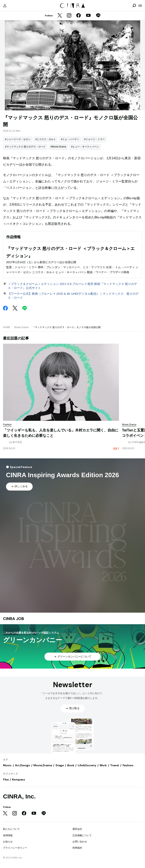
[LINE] (98, 16)
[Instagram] (69, 16)
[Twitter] (60, 16)
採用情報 (8, 835)
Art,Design (23, 765)
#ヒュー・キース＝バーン (85, 147)
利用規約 (77, 848)
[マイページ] (5, 6)
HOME (7, 327)
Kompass (19, 779)
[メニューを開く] (140, 6)
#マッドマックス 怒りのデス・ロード (25, 147)
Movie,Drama (21, 327)
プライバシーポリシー (15, 848)
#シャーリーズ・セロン (18, 139)
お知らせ (8, 842)
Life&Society (87, 765)
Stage (60, 765)
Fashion (128, 765)
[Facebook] (79, 16)
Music (7, 765)
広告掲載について (82, 835)
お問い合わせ (80, 842)
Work (103, 765)
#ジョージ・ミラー (94, 139)
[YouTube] (88, 16)
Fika (6, 779)
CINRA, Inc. (19, 796)
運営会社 (77, 829)
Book (71, 765)
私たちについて (11, 829)
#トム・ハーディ (70, 139)
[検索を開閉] (134, 6)
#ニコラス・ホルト (46, 139)
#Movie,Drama (58, 147)
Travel (115, 765)
